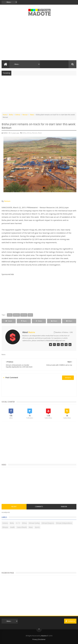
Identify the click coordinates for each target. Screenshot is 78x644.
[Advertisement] (39, 39)
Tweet (9, 321)
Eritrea (18, 115)
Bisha (11, 115)
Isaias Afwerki (22, 527)
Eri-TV (18, 523)
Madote (44, 636)
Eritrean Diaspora (48, 523)
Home (5, 115)
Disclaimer (42, 639)
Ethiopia (5, 527)
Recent (14, 507)
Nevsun (25, 115)
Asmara (5, 523)
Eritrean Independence (64, 523)
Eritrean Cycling (34, 523)
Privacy (35, 639)
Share (24, 321)
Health (12, 527)
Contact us (70, 621)
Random (64, 507)
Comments (39, 507)
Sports (37, 527)
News (32, 115)
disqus (68, 378)
